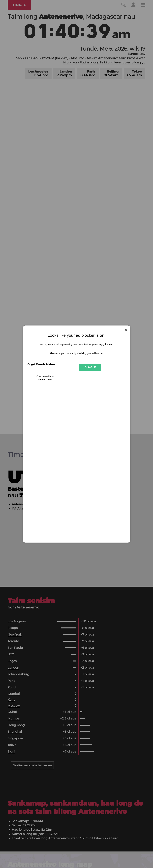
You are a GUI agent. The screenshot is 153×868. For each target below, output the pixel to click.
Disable (90, 367)
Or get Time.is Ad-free (41, 364)
